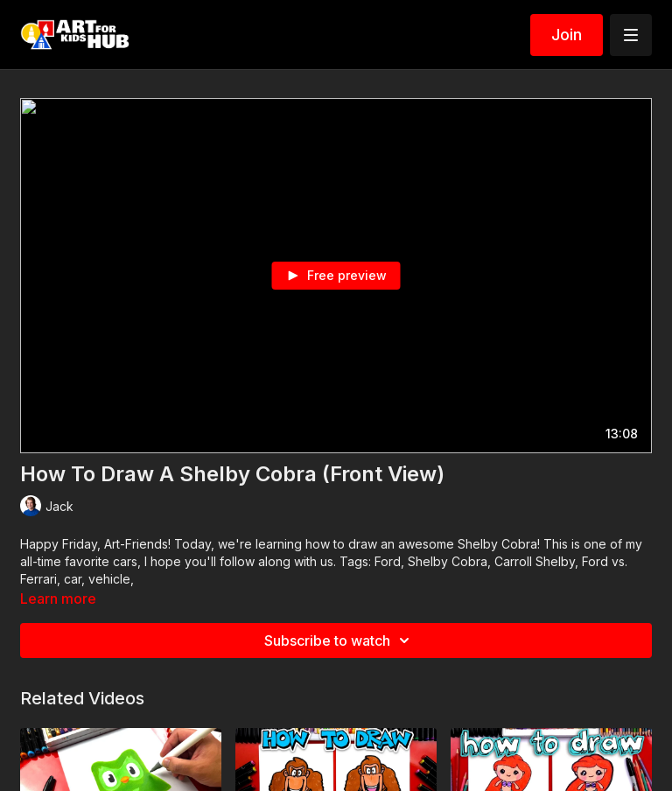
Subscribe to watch (339, 640)
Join (567, 35)
